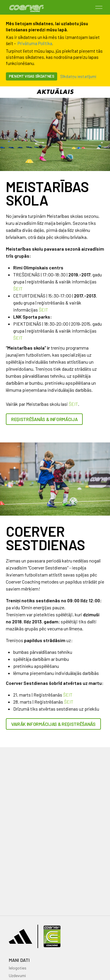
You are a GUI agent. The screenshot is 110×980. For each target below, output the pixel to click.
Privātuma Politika (35, 43)
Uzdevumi (17, 975)
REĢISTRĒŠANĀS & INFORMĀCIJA (44, 419)
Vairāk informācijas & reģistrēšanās (53, 724)
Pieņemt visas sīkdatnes (32, 76)
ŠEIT (18, 289)
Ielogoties (18, 968)
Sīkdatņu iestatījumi (78, 76)
